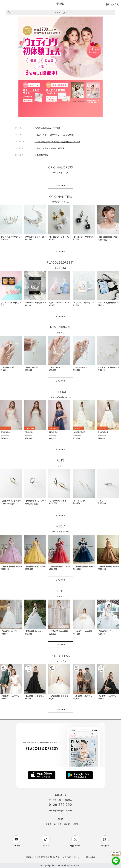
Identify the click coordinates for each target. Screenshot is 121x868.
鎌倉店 (67, 824)
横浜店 (49, 824)
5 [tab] (64, 122)
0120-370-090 (60, 805)
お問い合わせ (90, 857)
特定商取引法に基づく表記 (48, 857)
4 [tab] (62, 122)
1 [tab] (55, 122)
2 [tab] (57, 122)
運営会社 (30, 857)
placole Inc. (59, 865)
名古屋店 (58, 824)
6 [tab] (66, 122)
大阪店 (75, 824)
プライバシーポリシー (72, 857)
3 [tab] (60, 122)
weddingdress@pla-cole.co (61, 810)
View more (60, 185)
